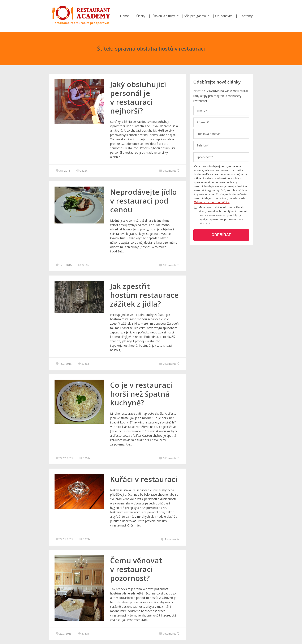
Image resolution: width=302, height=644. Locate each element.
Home (124, 16)
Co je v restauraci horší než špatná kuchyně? (141, 394)
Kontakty (246, 16)
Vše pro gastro (195, 16)
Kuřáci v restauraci (144, 479)
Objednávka (224, 16)
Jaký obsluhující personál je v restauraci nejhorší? (138, 97)
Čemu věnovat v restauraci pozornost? (136, 569)
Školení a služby (164, 16)
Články (141, 16)
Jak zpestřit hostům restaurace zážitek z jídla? (144, 295)
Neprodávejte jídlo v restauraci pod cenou (143, 201)
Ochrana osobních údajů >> (212, 202)
